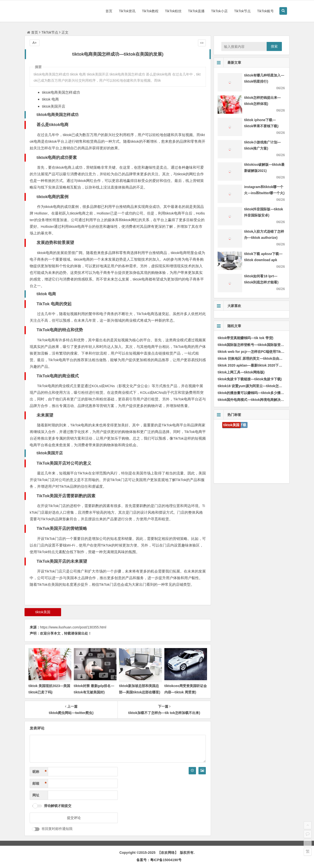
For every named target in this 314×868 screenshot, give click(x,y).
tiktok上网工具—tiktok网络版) (241, 372)
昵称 (39, 772)
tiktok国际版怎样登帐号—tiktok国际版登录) (251, 345)
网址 (36, 795)
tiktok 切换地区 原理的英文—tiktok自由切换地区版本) (259, 358)
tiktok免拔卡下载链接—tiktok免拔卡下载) (250, 379)
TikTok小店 (219, 11)
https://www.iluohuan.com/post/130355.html (73, 627)
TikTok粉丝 (173, 11)
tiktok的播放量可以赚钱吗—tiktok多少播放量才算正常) (260, 393)
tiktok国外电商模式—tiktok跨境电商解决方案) (253, 400)
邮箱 (39, 784)
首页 (109, 11)
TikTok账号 (265, 11)
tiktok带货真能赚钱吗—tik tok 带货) (245, 338)
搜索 (274, 46)
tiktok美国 (43, 612)
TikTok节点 (242, 11)
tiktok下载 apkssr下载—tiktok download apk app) (263, 260)
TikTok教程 (150, 11)
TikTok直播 (196, 11)
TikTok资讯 (127, 11)
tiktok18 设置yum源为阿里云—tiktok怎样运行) (254, 386)
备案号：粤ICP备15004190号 (159, 860)
